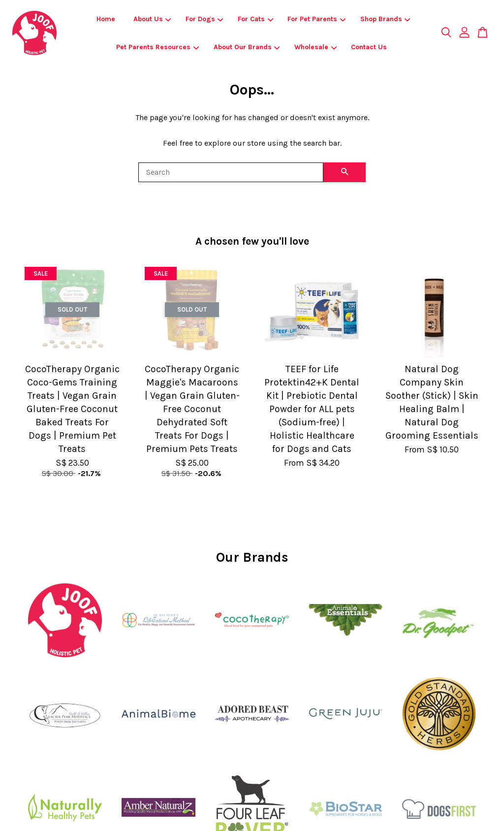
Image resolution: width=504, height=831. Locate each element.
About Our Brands (247, 47)
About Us (152, 19)
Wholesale (315, 47)
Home (106, 19)
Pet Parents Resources (157, 47)
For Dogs (205, 19)
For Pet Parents (316, 19)
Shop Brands (385, 19)
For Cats (255, 19)
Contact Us (369, 47)
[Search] (231, 172)
